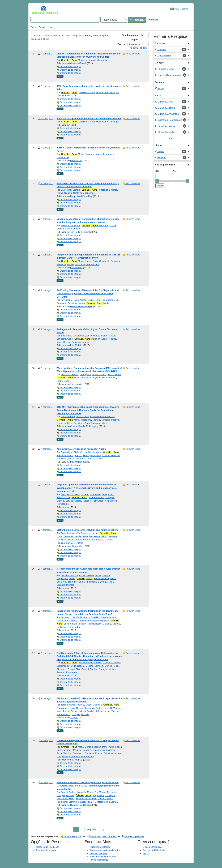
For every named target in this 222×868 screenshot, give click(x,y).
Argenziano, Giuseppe (104, 795)
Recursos (160, 43)
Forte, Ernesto (88, 378)
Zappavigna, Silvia (70, 452)
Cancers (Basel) (78, 63)
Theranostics (77, 384)
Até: (175, 171)
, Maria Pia (95, 225)
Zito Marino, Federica (105, 792)
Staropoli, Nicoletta (70, 494)
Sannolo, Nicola (106, 582)
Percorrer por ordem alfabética (105, 850)
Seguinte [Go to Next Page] (92, 829)
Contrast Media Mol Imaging (84, 426)
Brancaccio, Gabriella (86, 799)
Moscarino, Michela (91, 420)
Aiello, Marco (93, 336)
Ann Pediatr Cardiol (80, 232)
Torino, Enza (100, 300)
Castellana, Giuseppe (84, 193)
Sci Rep (74, 718)
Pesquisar (137, 20)
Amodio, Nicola (78, 711)
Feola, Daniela (101, 578)
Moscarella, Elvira (65, 799)
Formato (159, 82)
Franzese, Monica (93, 753)
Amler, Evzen (102, 708)
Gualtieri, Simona (100, 617)
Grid (144, 48)
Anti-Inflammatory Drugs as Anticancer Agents (82, 449)
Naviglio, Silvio (70, 582)
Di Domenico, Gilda (66, 666)
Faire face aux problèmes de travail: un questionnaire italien (89, 119)
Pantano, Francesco (67, 672)
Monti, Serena (64, 342)
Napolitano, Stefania (67, 802)
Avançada (153, 20)
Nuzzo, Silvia (91, 261)
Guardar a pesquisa (133, 836)
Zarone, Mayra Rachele (72, 705)
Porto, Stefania (87, 575)
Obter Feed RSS (71, 836)
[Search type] (114, 20)
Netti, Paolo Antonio (106, 378)
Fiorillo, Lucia (63, 497)
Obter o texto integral (69, 67)
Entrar (175, 9)
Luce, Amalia (70, 624)
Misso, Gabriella (94, 705)
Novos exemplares (99, 860)
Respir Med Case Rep (81, 196)
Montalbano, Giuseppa (107, 93)
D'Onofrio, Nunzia (112, 663)
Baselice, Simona (77, 540)
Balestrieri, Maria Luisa (90, 663)
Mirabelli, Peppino (107, 339)
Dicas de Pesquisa (152, 847)
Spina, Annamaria (88, 582)
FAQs (146, 853)
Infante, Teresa (108, 336)
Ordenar (122, 44)
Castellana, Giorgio (70, 190)
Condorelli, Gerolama (110, 261)
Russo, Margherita (85, 708)
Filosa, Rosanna (76, 459)
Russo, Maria (114, 375)
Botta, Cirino (108, 494)
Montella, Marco (85, 792)
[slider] (157, 181)
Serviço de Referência (154, 850)
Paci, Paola (62, 757)
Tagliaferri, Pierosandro (68, 627)
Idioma (186, 9)
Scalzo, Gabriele (71, 229)
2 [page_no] (82, 829)
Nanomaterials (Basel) (81, 306)
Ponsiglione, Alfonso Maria (93, 375)
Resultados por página (130, 37)
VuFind (37, 10)
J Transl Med (77, 546)
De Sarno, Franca (70, 375)
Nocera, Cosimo (85, 666)
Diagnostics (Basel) (80, 805)
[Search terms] (65, 20)
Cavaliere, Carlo (65, 339)
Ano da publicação (165, 165)
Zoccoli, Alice (74, 669)
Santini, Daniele (90, 669)
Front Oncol (76, 161)
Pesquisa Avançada (46, 850)
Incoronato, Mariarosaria (97, 60)
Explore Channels (98, 853)
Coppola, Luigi (68, 533)
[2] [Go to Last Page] (103, 829)
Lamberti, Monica (69, 575)
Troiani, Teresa (106, 799)
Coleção (159, 63)
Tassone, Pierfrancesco (94, 501)
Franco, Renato (86, 802)
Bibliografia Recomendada (103, 857)
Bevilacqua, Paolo (70, 300)
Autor (33, 27)
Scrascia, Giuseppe (71, 225)
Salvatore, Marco (93, 154)
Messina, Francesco (73, 753)
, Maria (72, 60)
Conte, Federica (93, 747)
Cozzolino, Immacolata (106, 802)
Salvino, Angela (73, 501)
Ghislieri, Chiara (87, 93)
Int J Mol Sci (76, 268)
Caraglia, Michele (95, 459)
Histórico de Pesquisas (48, 847)
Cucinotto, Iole (68, 617)
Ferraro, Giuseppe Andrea (88, 456)
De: (157, 171)
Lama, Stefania (97, 497)
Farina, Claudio (64, 193)
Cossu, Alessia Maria (91, 452)
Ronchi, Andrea (68, 792)
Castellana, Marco (108, 190)
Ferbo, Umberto (64, 423)
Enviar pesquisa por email (102, 836)
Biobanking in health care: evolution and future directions (87, 530)
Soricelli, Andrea (95, 540)
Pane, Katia (108, 747)
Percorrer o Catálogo (100, 847)
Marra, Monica (103, 575)
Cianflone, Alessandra (87, 533)
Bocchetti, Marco (65, 456)
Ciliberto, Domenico (91, 494)
